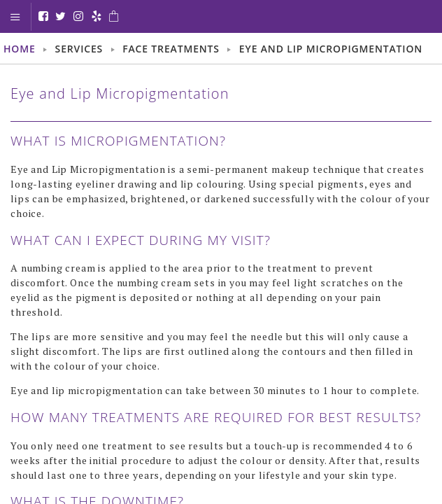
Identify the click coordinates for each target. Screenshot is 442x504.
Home (20, 49)
